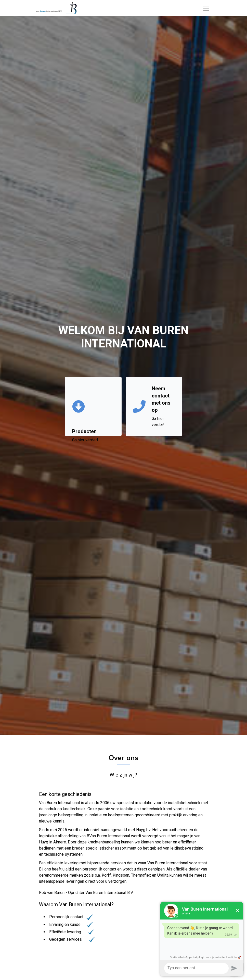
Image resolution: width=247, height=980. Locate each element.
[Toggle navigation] (206, 8)
